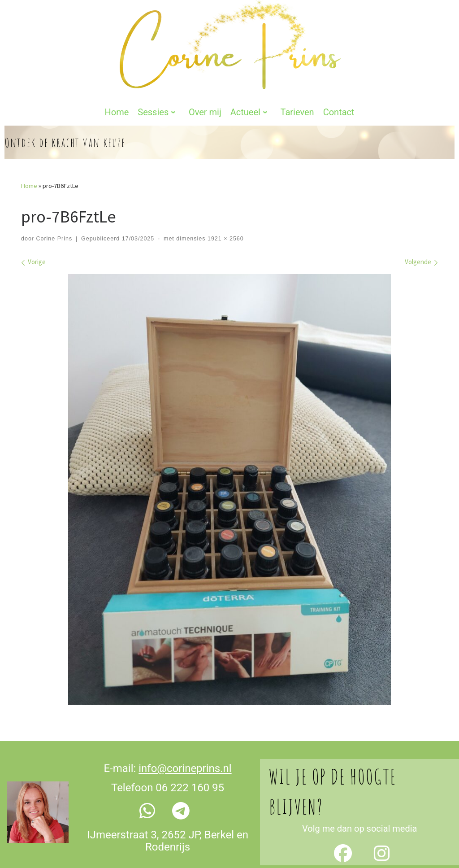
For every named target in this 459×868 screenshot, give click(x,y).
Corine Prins (54, 208)
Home (29, 155)
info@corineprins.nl (185, 738)
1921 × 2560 (224, 208)
